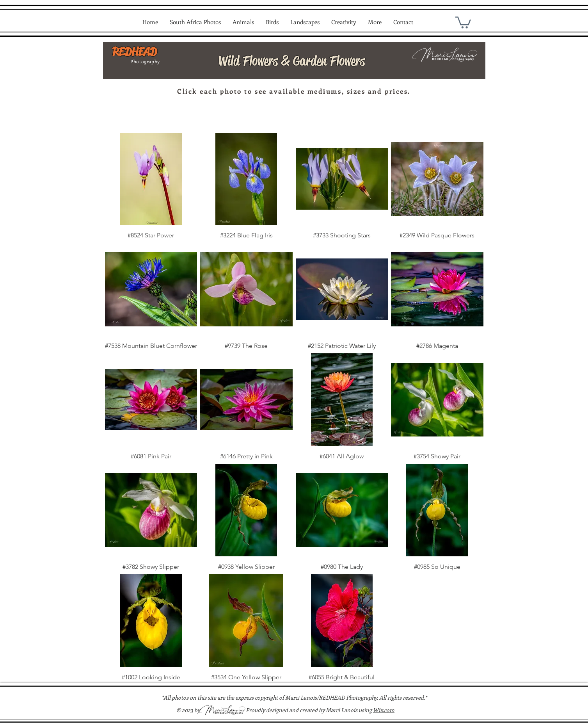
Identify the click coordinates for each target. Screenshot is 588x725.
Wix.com (384, 710)
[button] (195, 22)
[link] (463, 22)
